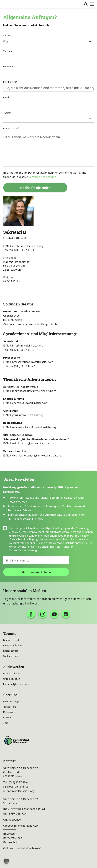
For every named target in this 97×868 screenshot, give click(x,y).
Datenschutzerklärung (42, 177)
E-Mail (7, 97)
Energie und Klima (13, 645)
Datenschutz (11, 842)
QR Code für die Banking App (21, 826)
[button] (6, 862)
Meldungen (9, 712)
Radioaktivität (11, 651)
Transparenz (10, 707)
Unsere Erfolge (11, 701)
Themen (9, 634)
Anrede (7, 36)
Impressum (10, 834)
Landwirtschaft (11, 640)
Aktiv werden (14, 667)
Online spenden (12, 679)
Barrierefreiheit (13, 838)
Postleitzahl (10, 82)
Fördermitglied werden (16, 684)
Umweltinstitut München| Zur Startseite (6, 4)
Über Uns (10, 695)
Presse (7, 717)
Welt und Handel (12, 656)
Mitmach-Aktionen (13, 673)
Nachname (9, 66)
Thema (7, 113)
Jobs (6, 723)
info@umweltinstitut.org (63, 543)
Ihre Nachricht (11, 128)
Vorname (8, 51)
